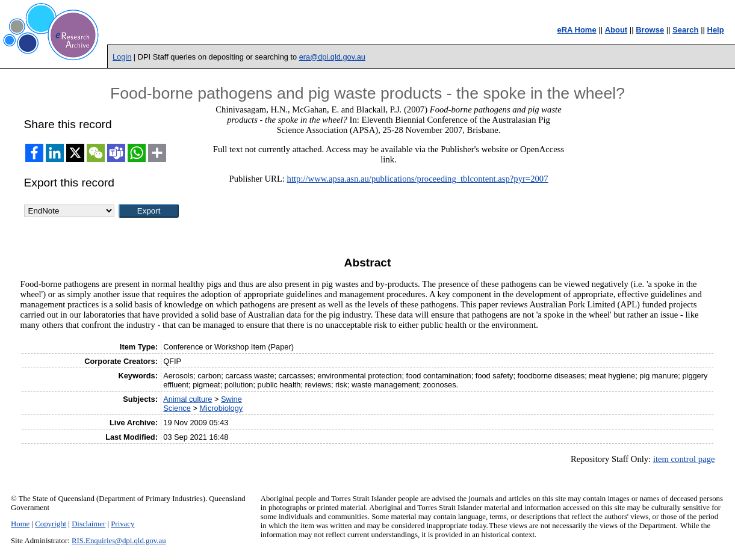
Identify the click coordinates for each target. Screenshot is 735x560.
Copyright (51, 524)
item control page (684, 459)
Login (122, 57)
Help (716, 30)
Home (20, 524)
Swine (231, 399)
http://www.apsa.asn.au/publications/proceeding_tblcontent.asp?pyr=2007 (418, 179)
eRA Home (576, 30)
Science (177, 408)
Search (685, 30)
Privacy (123, 524)
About (616, 30)
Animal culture (188, 399)
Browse (650, 30)
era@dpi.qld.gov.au (332, 57)
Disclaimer (88, 524)
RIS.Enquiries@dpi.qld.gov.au (119, 541)
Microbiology (221, 408)
